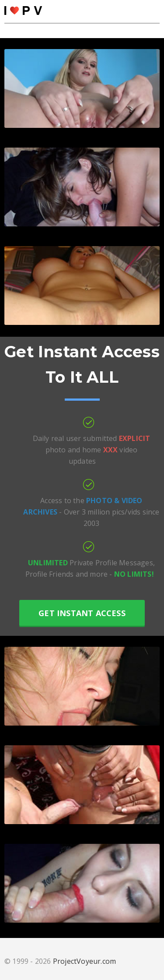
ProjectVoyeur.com (84, 961)
